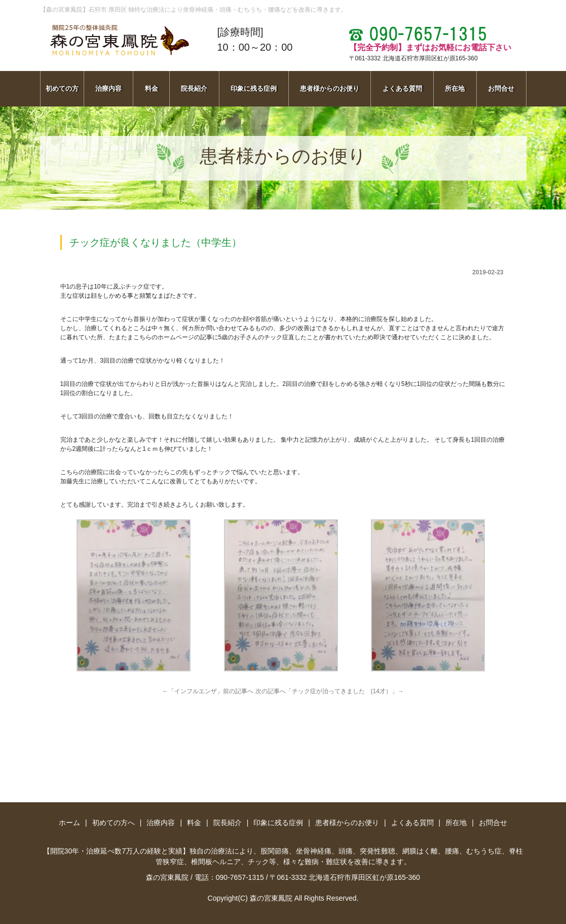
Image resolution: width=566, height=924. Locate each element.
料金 (152, 88)
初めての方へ (114, 823)
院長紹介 (194, 88)
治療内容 (108, 88)
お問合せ (501, 88)
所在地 (455, 88)
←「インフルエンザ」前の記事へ (208, 691)
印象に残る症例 (254, 88)
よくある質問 (402, 88)
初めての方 (62, 88)
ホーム (69, 823)
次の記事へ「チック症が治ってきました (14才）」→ (330, 691)
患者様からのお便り (330, 88)
